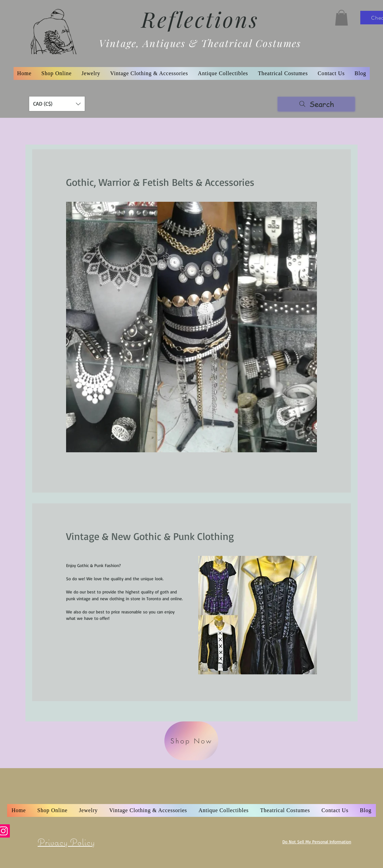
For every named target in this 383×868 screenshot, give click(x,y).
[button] (341, 18)
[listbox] (57, 104)
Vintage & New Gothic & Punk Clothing (150, 536)
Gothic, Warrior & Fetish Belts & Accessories (160, 182)
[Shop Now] (191, 741)
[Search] (316, 104)
